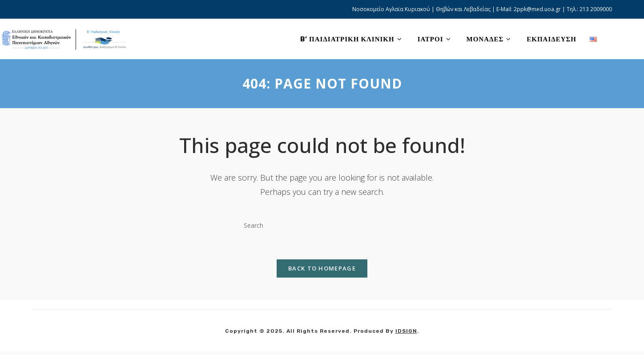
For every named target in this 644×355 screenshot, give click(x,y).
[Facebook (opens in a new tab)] (628, 39)
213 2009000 (596, 9)
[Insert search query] (322, 225)
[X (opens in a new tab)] (614, 39)
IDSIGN (406, 335)
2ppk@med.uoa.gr (537, 9)
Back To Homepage (322, 272)
